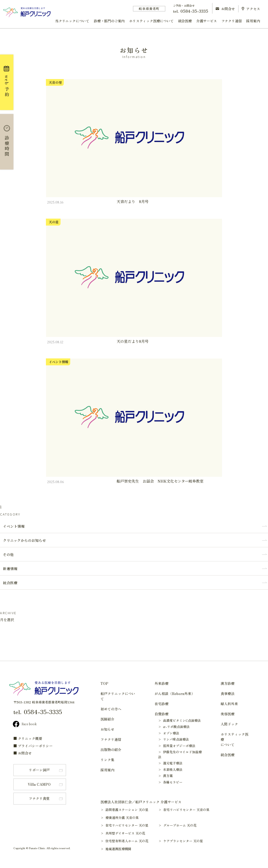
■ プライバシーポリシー (33, 746)
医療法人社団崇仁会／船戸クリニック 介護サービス (141, 802)
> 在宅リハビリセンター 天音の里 (186, 810)
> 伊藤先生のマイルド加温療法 (180, 754)
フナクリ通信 (232, 21)
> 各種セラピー (170, 782)
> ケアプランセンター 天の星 (183, 841)
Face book (25, 724)
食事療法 (228, 694)
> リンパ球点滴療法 (173, 739)
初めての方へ (111, 709)
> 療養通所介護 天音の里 (122, 818)
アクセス (251, 9)
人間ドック (229, 724)
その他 (8, 554)
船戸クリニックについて (118, 696)
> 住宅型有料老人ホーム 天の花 (127, 841)
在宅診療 (162, 704)
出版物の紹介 (111, 750)
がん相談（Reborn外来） (175, 694)
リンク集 (107, 760)
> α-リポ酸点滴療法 (174, 727)
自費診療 (162, 714)
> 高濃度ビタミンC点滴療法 (179, 720)
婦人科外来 (229, 704)
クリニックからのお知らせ (24, 540)
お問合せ (225, 9)
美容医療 (228, 714)
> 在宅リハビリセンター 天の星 (127, 825)
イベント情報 (14, 526)
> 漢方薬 (165, 776)
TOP (104, 683)
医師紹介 (107, 719)
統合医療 (185, 21)
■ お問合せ (23, 753)
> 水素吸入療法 (170, 769)
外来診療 (162, 683)
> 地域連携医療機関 (118, 849)
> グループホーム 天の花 (180, 825)
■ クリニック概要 (28, 738)
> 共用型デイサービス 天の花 (125, 833)
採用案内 (253, 21)
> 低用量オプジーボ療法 (177, 746)
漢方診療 (228, 683)
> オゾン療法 (169, 733)
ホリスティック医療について (151, 21)
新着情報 (10, 569)
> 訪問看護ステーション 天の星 (127, 810)
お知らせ (107, 729)
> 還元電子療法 (170, 763)
